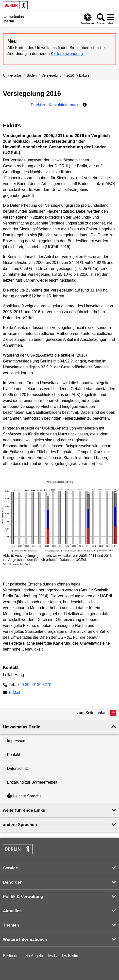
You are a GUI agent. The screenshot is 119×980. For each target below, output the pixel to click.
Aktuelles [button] (12, 911)
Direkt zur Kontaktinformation (59, 105)
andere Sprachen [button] (20, 825)
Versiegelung (52, 75)
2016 (70, 75)
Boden (32, 75)
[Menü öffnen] (111, 19)
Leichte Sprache (24, 796)
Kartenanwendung (67, 54)
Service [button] (10, 868)
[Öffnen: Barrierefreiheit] (88, 19)
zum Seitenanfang (93, 713)
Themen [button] (11, 925)
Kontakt (14, 755)
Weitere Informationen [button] (25, 939)
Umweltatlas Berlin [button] (22, 727)
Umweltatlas (12, 75)
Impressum (17, 741)
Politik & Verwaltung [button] (23, 897)
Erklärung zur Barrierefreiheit (32, 782)
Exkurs (84, 75)
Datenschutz (18, 768)
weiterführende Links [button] (24, 810)
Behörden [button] (13, 882)
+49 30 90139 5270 (34, 685)
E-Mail (14, 693)
